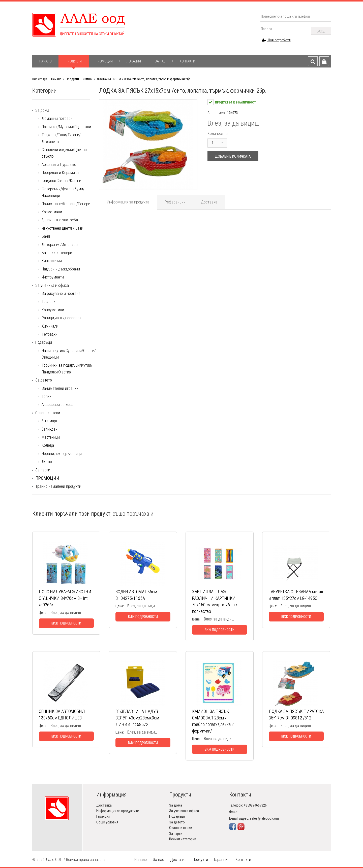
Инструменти (53, 277)
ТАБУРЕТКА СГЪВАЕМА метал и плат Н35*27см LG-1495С (296, 595)
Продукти (74, 61)
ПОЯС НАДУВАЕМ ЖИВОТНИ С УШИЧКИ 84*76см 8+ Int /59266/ (65, 598)
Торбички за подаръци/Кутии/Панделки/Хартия (67, 369)
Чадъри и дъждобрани (61, 269)
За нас (160, 61)
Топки (47, 396)
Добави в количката (233, 156)
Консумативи (53, 310)
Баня (46, 236)
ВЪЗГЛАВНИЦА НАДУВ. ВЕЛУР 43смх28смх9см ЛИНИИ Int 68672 (137, 718)
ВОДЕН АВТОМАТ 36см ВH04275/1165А (136, 595)
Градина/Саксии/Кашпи (61, 181)
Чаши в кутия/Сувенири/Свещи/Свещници (69, 354)
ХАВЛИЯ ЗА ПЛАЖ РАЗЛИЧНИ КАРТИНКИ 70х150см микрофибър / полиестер (215, 601)
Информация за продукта (128, 202)
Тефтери (49, 302)
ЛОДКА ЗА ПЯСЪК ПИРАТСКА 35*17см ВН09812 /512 (296, 715)
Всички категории (183, 839)
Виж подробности (66, 623)
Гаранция (103, 816)
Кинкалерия (52, 261)
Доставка (209, 202)
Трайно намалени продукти (58, 486)
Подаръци (44, 342)
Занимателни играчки (60, 388)
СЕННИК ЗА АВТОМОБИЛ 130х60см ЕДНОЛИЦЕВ (62, 715)
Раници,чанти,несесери (62, 318)
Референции (175, 202)
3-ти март (50, 421)
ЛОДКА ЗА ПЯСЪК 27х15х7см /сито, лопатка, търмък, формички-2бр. (144, 79)
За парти (43, 470)
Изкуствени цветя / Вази (62, 228)
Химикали (50, 326)
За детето (44, 380)
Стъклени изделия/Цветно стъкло (64, 153)
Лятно (88, 79)
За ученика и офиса (52, 285)
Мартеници (51, 437)
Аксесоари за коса (57, 405)
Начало (46, 61)
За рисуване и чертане (61, 293)
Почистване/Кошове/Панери (66, 204)
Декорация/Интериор (60, 245)
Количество (218, 134)
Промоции (104, 61)
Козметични (52, 212)
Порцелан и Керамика (60, 173)
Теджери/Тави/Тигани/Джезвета (61, 138)
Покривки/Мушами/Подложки (66, 127)
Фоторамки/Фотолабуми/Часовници (63, 192)
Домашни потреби (57, 118)
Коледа (48, 445)
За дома (42, 110)
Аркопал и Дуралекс (59, 165)
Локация (134, 61)
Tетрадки (50, 334)
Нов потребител (276, 40)
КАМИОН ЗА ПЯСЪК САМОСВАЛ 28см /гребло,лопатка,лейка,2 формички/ (213, 721)
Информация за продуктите (118, 811)
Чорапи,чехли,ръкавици (62, 454)
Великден (50, 429)
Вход (321, 31)
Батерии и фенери (57, 253)
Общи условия (107, 822)
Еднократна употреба (60, 220)
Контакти (187, 61)
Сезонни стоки (48, 413)
